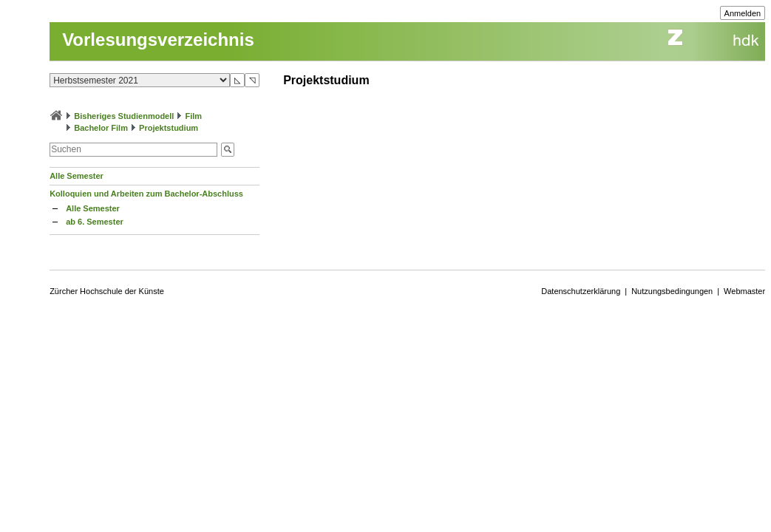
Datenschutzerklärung (581, 291)
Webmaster (744, 291)
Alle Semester (77, 176)
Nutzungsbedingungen (672, 291)
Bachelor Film (101, 128)
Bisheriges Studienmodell (124, 116)
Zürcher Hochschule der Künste (107, 291)
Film (193, 116)
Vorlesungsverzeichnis (158, 40)
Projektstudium (169, 128)
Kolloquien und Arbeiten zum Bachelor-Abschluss (146, 194)
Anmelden (743, 13)
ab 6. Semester (95, 222)
